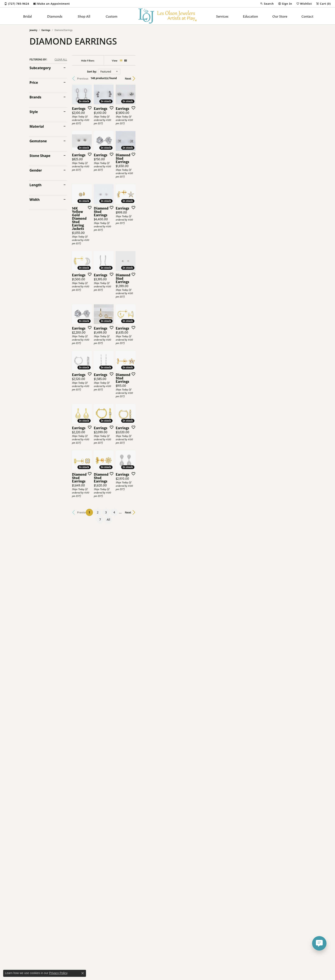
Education (250, 16)
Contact (307, 16)
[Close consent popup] (83, 973)
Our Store (280, 16)
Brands (35, 97)
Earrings (46, 30)
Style (34, 112)
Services (222, 16)
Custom (112, 16)
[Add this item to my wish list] (145, 164)
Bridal (27, 16)
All (211, 867)
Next (298, 78)
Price (34, 82)
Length (35, 185)
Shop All (84, 16)
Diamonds (55, 16)
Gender (36, 170)
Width (35, 200)
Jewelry (33, 30)
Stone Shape (40, 156)
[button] (267, 4)
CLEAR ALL (61, 60)
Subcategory (40, 68)
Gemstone (38, 141)
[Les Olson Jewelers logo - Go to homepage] (168, 16)
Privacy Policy (58, 973)
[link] (17, 4)
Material (37, 126)
